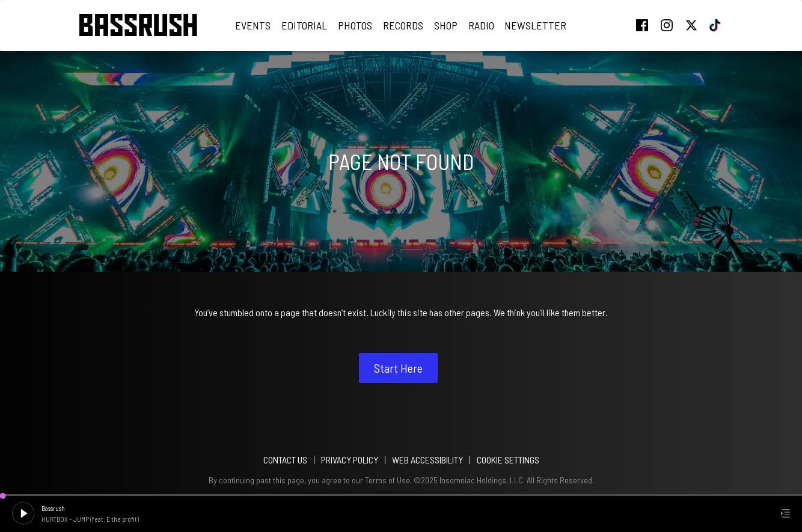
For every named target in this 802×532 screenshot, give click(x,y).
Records (403, 25)
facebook (642, 25)
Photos (355, 25)
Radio (481, 25)
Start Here (398, 368)
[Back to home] (138, 26)
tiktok (716, 25)
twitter (691, 25)
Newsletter (535, 25)
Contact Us (285, 460)
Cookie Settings (508, 460)
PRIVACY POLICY (350, 460)
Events (253, 25)
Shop (446, 25)
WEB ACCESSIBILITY (427, 460)
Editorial (304, 25)
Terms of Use (387, 480)
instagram (667, 25)
